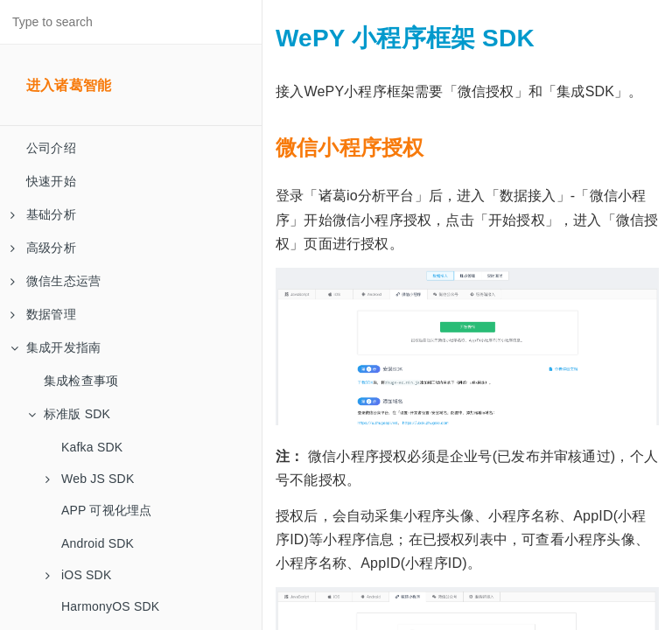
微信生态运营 (56, 281)
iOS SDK (78, 575)
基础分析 (43, 214)
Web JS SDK (90, 479)
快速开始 (51, 181)
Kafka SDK (92, 447)
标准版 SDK (69, 414)
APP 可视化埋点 (106, 510)
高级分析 (43, 248)
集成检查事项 (81, 381)
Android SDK (98, 543)
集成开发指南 (56, 347)
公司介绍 (51, 148)
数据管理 (43, 314)
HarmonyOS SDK (110, 606)
